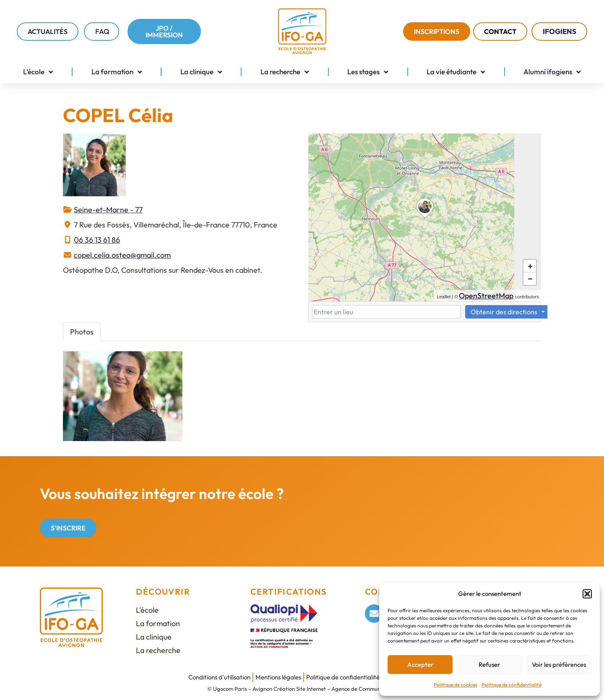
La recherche (285, 72)
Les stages (368, 72)
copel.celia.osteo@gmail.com (122, 255)
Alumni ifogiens (552, 72)
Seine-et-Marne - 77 (108, 210)
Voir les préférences (559, 665)
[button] (587, 594)
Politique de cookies (456, 685)
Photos (82, 332)
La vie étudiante (456, 72)
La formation (117, 72)
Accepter (420, 665)
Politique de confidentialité (512, 685)
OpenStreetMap (486, 296)
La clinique (201, 72)
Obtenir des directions (504, 312)
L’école (38, 72)
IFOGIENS (562, 31)
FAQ (102, 31)
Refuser (489, 665)
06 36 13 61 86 (97, 240)
